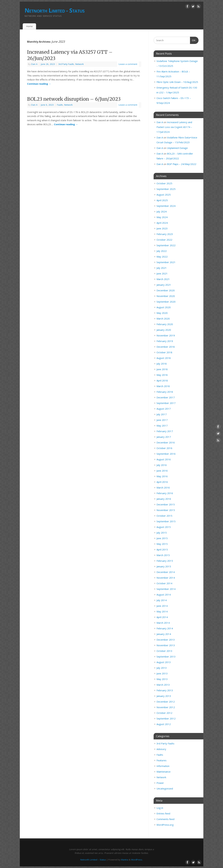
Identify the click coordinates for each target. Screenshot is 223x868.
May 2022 (162, 257)
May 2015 (162, 544)
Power (160, 783)
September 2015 (166, 521)
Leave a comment (128, 64)
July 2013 (162, 668)
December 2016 (166, 442)
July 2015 (162, 533)
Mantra (125, 860)
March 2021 (163, 279)
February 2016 (165, 493)
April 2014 (162, 617)
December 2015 (166, 504)
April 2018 (162, 380)
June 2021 (162, 273)
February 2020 (165, 324)
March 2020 (163, 319)
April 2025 (162, 200)
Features (161, 760)
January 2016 (164, 499)
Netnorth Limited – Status (93, 860)
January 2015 (164, 566)
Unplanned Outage (177, 148)
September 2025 (166, 189)
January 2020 (164, 330)
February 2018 (165, 392)
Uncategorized (165, 788)
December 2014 (166, 572)
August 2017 (164, 409)
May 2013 (162, 679)
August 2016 (164, 459)
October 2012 (164, 713)
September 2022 (166, 245)
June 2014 (162, 606)
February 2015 (165, 561)
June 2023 (162, 228)
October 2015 (164, 516)
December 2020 (166, 290)
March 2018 (163, 386)
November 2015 (166, 510)
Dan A (34, 64)
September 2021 (166, 262)
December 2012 (166, 702)
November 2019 (166, 335)
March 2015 (163, 555)
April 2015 (162, 549)
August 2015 (164, 527)
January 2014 (164, 634)
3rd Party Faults (66, 64)
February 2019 (165, 341)
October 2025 (164, 183)
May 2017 (162, 426)
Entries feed (163, 813)
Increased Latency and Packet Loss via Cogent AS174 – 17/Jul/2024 (174, 127)
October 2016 (164, 448)
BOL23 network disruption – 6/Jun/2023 (74, 99)
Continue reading (39, 84)
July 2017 (162, 414)
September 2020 (166, 302)
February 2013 (165, 690)
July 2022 (162, 251)
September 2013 (166, 657)
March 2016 (163, 488)
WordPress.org (165, 825)
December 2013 (166, 640)
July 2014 (162, 600)
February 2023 (165, 234)
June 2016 (162, 471)
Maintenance (164, 772)
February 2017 (165, 431)
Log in (160, 808)
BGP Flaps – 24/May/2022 (182, 164)
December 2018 (166, 347)
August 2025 (164, 195)
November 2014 (166, 578)
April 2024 (162, 223)
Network (80, 64)
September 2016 (166, 454)
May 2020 (162, 313)
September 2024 (166, 206)
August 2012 (164, 724)
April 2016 (162, 482)
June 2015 (162, 538)
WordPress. (137, 860)
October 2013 (164, 651)
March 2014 (163, 623)
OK (193, 40)
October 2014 (164, 583)
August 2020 (164, 307)
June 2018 (162, 369)
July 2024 (162, 211)
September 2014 (166, 589)
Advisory (161, 749)
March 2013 (163, 685)
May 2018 (162, 375)
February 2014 (165, 628)
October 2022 (164, 240)
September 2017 (166, 403)
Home (29, 26)
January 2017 (164, 437)
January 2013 (164, 696)
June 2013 (162, 673)
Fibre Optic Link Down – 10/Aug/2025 (177, 82)
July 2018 (162, 364)
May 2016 (162, 476)
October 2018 (164, 352)
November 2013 (166, 645)
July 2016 (162, 465)
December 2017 (166, 397)
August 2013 (164, 662)
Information (163, 766)
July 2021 (162, 268)
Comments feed (165, 819)
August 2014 (164, 595)
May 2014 (162, 611)
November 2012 (166, 707)
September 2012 (166, 718)
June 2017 (162, 420)
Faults (60, 105)
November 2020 (166, 296)
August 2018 (164, 358)
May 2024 (162, 217)
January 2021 (164, 285)
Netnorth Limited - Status (55, 10)
